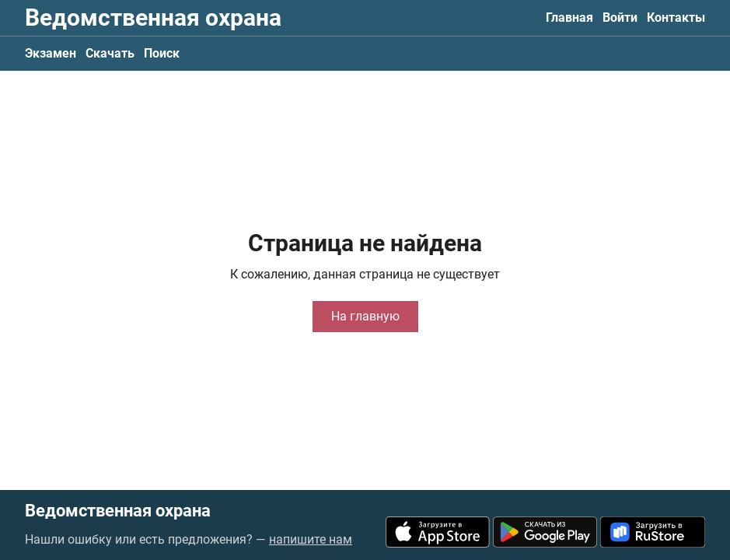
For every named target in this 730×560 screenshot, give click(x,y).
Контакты (676, 17)
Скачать (110, 53)
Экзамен (51, 53)
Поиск (162, 53)
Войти (620, 17)
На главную (365, 316)
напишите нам (311, 539)
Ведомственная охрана (153, 17)
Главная (569, 17)
